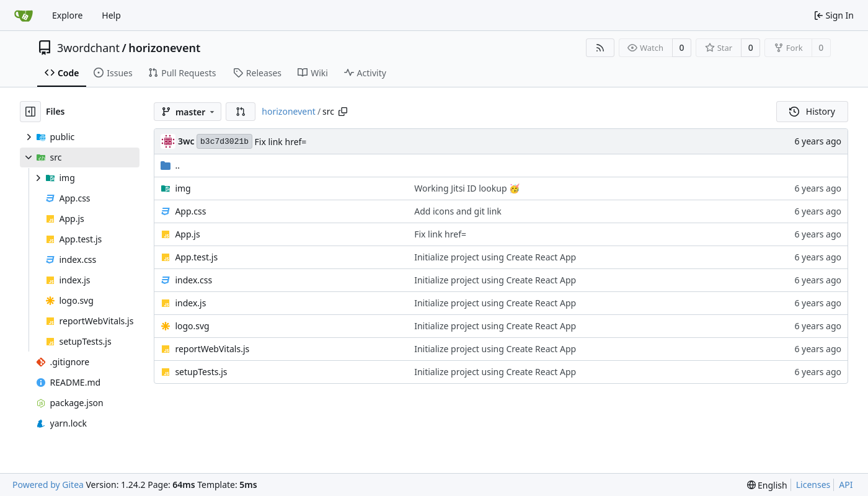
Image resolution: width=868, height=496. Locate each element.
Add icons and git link (458, 211)
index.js (190, 303)
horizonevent (164, 48)
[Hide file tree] (30, 112)
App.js (187, 234)
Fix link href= (281, 142)
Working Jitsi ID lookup (462, 188)
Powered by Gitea (48, 485)
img (183, 188)
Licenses (813, 485)
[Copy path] (343, 112)
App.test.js (196, 257)
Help (111, 15)
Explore (67, 15)
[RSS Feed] (600, 48)
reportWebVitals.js (212, 349)
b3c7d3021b (224, 142)
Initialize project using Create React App (495, 257)
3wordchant (88, 48)
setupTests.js (201, 372)
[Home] (24, 15)
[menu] (767, 485)
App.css (190, 211)
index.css (193, 280)
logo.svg (192, 326)
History (812, 111)
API (846, 485)
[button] (241, 112)
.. (170, 165)
